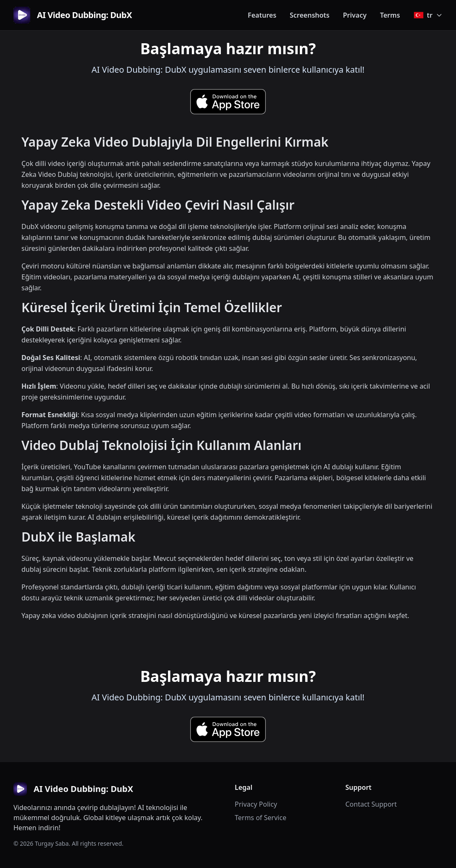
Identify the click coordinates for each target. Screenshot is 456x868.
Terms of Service (261, 818)
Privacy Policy (256, 804)
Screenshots (310, 15)
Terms (390, 15)
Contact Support (371, 804)
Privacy (355, 15)
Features (262, 15)
